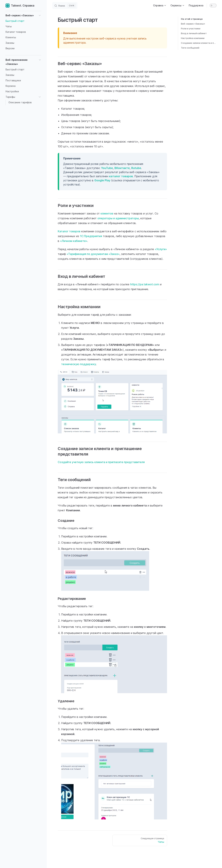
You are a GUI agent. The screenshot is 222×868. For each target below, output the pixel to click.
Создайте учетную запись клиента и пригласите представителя (101, 462)
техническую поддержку (79, 364)
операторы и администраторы (118, 218)
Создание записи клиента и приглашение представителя (199, 43)
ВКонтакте (122, 168)
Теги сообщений (190, 48)
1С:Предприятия (91, 236)
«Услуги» (161, 249)
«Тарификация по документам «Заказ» (93, 254)
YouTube (107, 168)
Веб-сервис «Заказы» (193, 24)
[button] (23, 15)
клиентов (107, 213)
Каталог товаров (69, 231)
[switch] (213, 5)
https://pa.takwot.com (145, 284)
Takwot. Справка (20, 5)
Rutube (136, 168)
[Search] (65, 5)
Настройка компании (193, 38)
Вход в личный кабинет (194, 33)
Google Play (102, 180)
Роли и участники (191, 28)
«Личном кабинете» (74, 241)
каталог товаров (121, 176)
